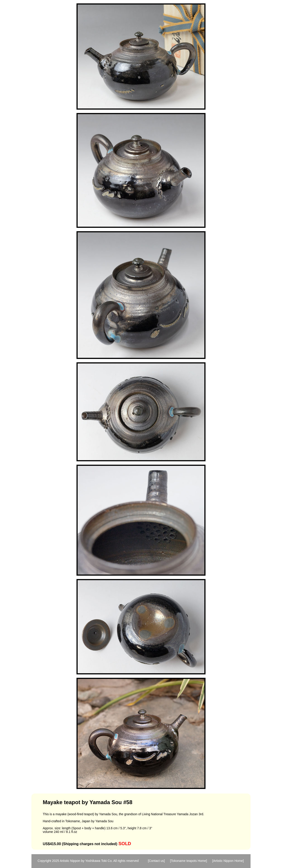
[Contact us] (157, 861)
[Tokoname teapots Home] (188, 861)
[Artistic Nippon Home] (228, 861)
